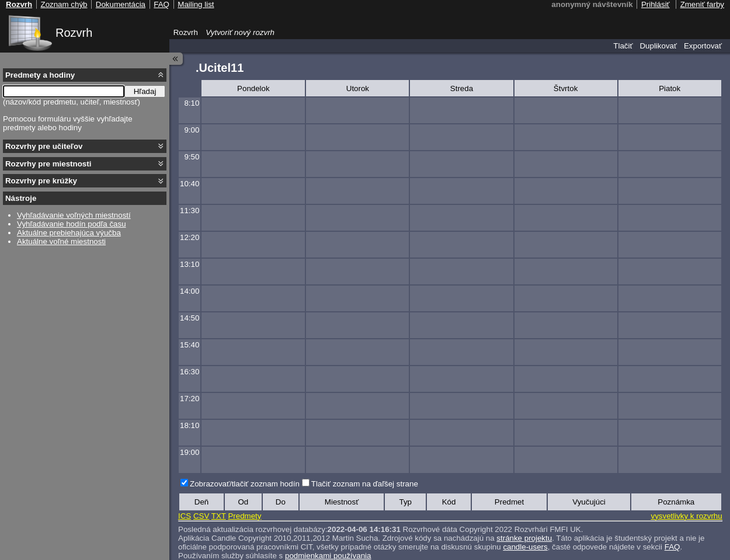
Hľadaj (145, 91)
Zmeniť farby (702, 4)
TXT (219, 516)
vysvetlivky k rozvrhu (686, 516)
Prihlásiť (656, 4)
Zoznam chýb (64, 4)
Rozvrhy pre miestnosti (48, 164)
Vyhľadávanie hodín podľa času (72, 224)
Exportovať (703, 46)
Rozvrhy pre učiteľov (44, 146)
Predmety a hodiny (40, 75)
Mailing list (196, 4)
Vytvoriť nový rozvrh (240, 32)
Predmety (244, 516)
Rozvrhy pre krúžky (41, 181)
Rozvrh (74, 33)
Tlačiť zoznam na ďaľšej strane (365, 484)
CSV (201, 516)
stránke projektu (524, 538)
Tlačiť (623, 46)
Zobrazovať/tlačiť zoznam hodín (245, 484)
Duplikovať (658, 46)
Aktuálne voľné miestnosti (61, 241)
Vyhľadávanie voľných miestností (74, 215)
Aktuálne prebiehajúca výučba (69, 233)
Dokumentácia (121, 4)
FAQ (672, 547)
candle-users (525, 547)
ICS (185, 516)
